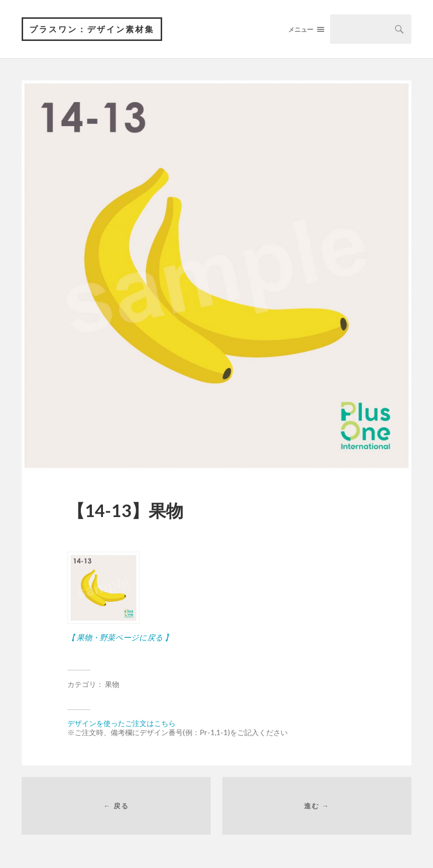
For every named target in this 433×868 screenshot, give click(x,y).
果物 (112, 684)
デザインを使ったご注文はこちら (121, 723)
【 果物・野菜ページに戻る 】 (120, 637)
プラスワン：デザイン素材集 (92, 29)
